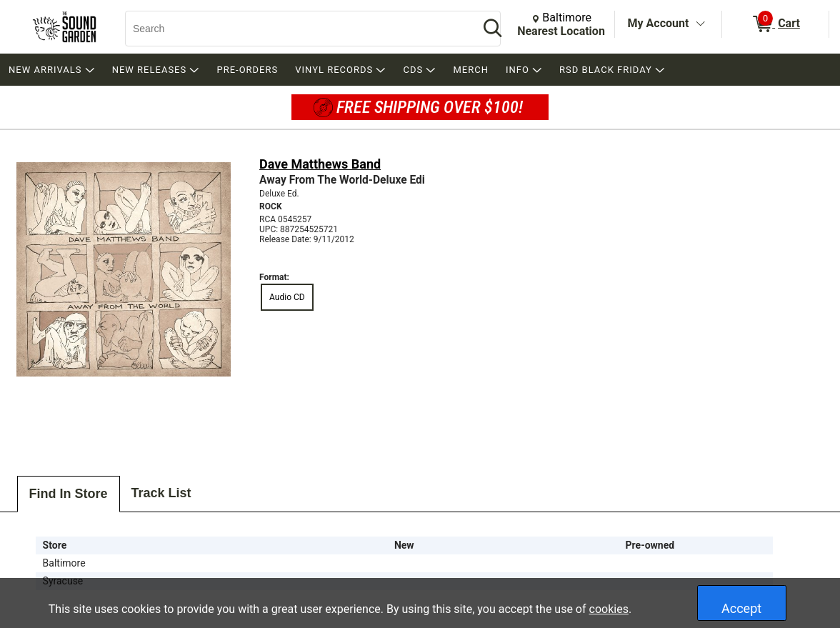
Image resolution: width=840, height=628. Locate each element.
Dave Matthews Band (320, 164)
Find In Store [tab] (69, 494)
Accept (741, 608)
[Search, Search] (295, 29)
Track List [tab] (161, 493)
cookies (609, 609)
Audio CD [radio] (287, 297)
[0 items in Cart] (775, 24)
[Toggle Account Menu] (700, 24)
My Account (659, 23)
